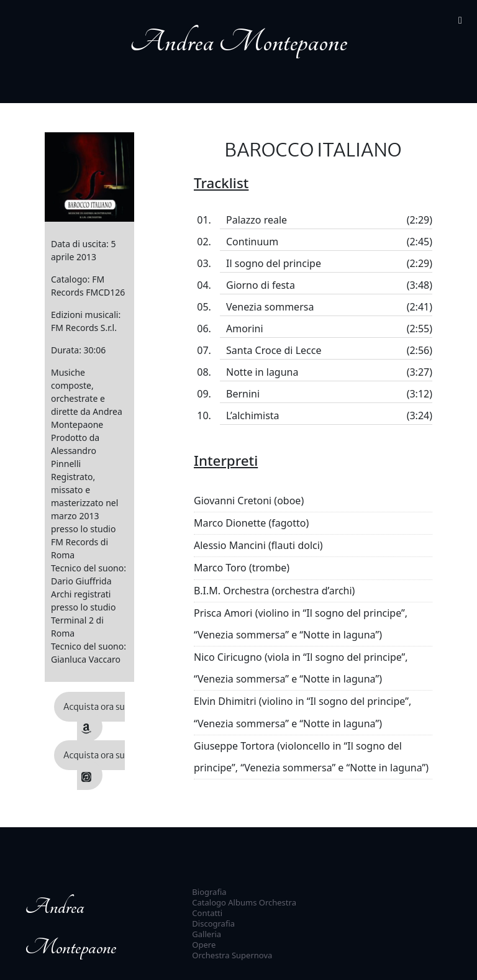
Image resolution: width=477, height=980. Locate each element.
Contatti (207, 913)
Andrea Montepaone (238, 42)
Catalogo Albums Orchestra (244, 902)
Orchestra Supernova (232, 955)
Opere (204, 945)
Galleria (207, 934)
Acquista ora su (94, 718)
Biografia (209, 892)
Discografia (213, 923)
